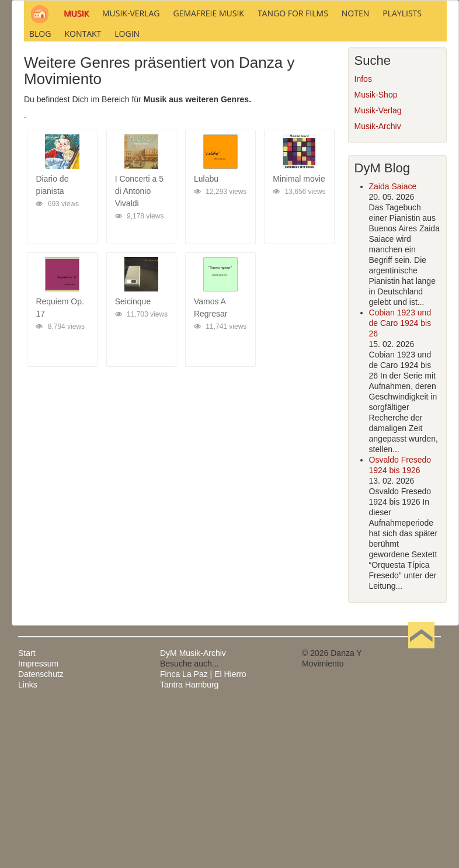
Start (27, 812)
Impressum (38, 822)
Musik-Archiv (378, 285)
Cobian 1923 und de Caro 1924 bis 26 (400, 482)
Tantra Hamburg (189, 843)
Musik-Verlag (378, 269)
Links (28, 843)
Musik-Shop (376, 254)
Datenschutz (41, 833)
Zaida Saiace (393, 345)
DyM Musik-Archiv (193, 812)
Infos (363, 238)
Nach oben (421, 812)
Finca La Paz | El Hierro (203, 833)
